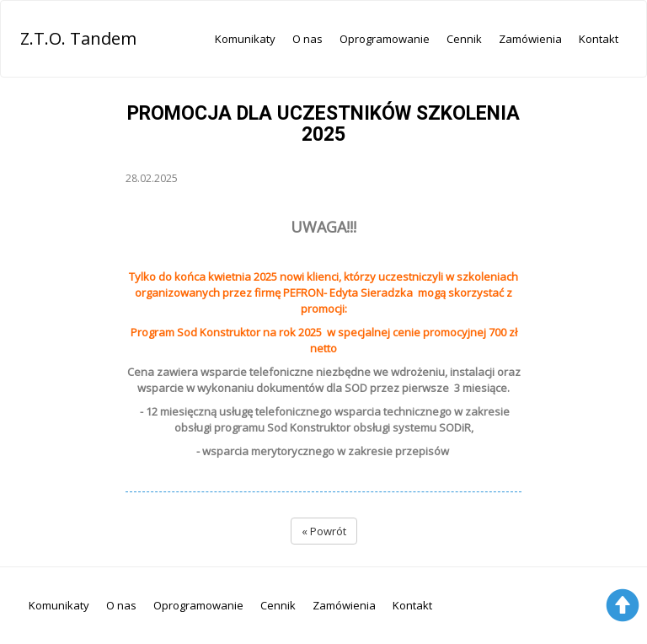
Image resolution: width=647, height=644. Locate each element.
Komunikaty (245, 39)
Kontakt (599, 39)
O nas (307, 39)
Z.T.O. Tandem (78, 38)
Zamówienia (530, 39)
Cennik (464, 39)
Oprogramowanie (385, 39)
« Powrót (324, 531)
